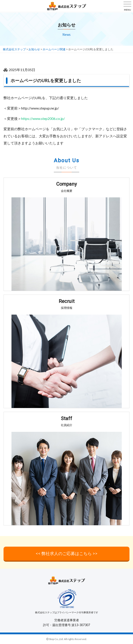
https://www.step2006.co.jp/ (43, 118)
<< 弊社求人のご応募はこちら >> (67, 553)
